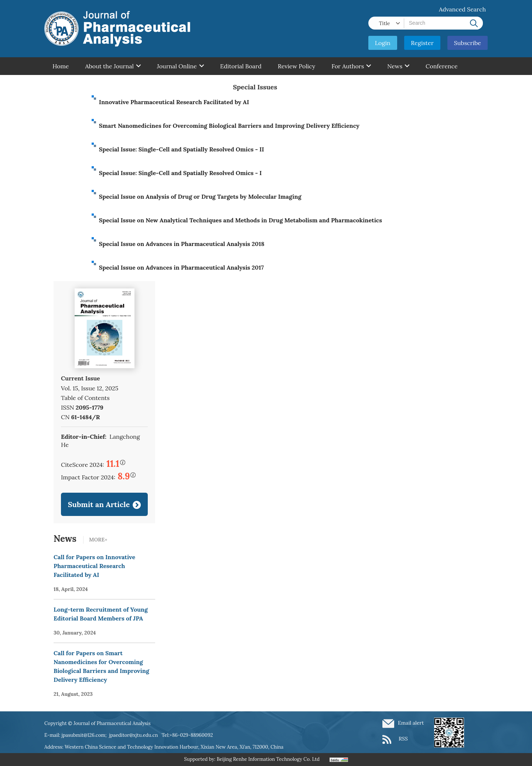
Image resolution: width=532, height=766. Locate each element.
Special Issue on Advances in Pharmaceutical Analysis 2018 (182, 244)
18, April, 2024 (71, 589)
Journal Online (180, 66)
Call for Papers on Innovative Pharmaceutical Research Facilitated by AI (94, 566)
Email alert (411, 723)
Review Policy (296, 66)
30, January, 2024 (75, 633)
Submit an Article (99, 504)
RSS (403, 739)
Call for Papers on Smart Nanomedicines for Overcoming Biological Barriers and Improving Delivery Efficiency (101, 666)
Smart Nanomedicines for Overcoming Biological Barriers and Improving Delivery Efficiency (229, 126)
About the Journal (113, 66)
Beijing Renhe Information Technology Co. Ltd (268, 759)
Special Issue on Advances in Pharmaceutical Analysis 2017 (181, 267)
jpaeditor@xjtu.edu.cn (133, 735)
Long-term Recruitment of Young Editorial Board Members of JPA (101, 614)
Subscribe (468, 43)
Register (422, 43)
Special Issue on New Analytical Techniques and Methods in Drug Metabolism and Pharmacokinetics (241, 220)
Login (383, 43)
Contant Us (68, 84)
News (398, 66)
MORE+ (98, 540)
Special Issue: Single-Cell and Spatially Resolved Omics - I (180, 173)
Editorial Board (241, 66)
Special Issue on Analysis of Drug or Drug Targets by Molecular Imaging (200, 196)
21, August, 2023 (73, 694)
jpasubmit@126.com (83, 735)
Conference (442, 66)
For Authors (351, 66)
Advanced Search (462, 9)
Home (61, 66)
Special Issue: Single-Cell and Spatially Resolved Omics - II (182, 149)
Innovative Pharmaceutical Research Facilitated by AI (174, 102)
